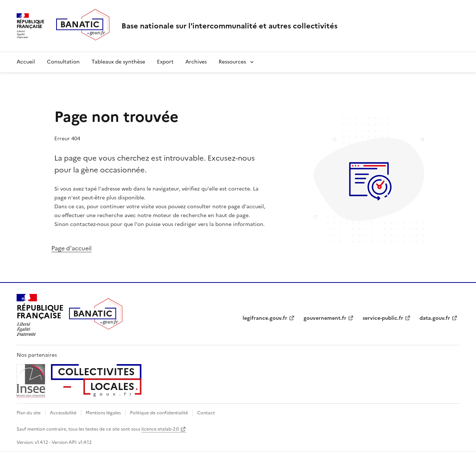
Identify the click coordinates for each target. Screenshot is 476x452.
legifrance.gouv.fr (265, 318)
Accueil (26, 62)
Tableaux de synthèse (118, 62)
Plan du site (29, 413)
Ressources (232, 62)
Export (165, 62)
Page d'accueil (71, 248)
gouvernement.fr (325, 318)
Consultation (63, 62)
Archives (196, 62)
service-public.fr (383, 318)
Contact (206, 413)
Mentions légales (103, 413)
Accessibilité (63, 413)
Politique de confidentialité (159, 413)
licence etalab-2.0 (160, 429)
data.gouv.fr (435, 318)
